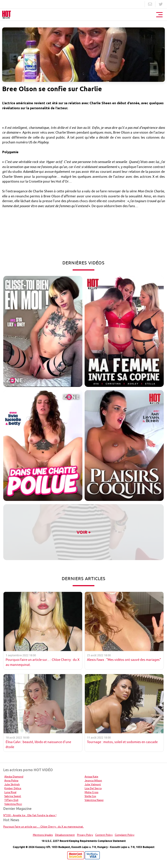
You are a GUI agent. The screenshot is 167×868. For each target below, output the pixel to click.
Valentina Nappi (94, 800)
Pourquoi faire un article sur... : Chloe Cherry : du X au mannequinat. (43, 827)
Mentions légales (43, 835)
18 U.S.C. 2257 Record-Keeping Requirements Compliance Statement (84, 841)
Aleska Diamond (14, 776)
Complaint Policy (125, 835)
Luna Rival (10, 792)
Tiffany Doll (11, 800)
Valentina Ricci (13, 804)
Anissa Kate (91, 776)
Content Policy (104, 835)
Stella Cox (90, 796)
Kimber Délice (13, 788)
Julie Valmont (93, 784)
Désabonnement (65, 835)
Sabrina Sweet (13, 796)
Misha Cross (91, 792)
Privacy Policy (85, 835)
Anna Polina (11, 780)
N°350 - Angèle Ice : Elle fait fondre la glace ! (30, 815)
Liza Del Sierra (93, 788)
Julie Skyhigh (12, 784)
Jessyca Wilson (93, 780)
